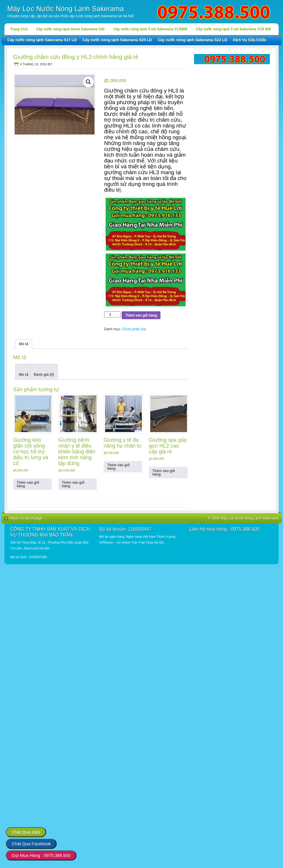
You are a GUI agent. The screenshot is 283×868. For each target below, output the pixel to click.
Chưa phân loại (134, 329)
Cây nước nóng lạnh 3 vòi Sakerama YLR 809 (234, 29)
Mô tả (24, 375)
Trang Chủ (19, 29)
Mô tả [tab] (24, 344)
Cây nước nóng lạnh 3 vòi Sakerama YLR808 (150, 29)
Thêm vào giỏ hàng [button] (28, 484)
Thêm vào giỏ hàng (141, 315)
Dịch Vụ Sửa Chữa (250, 40)
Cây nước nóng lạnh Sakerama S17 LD (42, 40)
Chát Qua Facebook (31, 844)
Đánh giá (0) (44, 375)
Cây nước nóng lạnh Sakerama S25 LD (117, 40)
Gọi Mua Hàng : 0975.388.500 (41, 855)
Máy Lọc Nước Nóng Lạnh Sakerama (65, 9)
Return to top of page (26, 518)
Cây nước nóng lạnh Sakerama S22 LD (193, 40)
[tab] (24, 372)
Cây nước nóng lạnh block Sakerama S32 (70, 29)
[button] (88, 82)
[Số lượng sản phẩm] (112, 314)
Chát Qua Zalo (26, 832)
